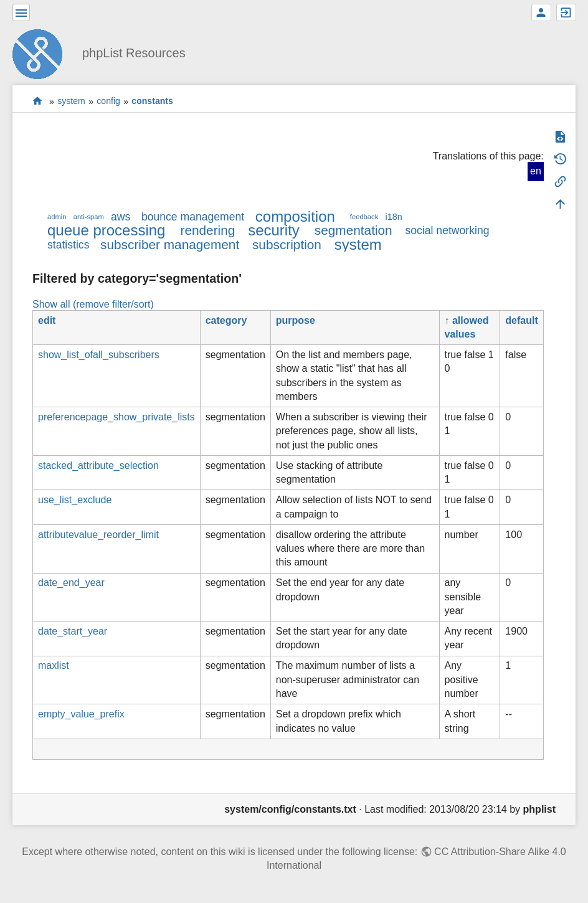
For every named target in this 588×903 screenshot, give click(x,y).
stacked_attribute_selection (98, 466)
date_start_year (73, 631)
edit (47, 320)
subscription (287, 244)
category (226, 320)
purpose (296, 320)
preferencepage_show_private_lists (116, 417)
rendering (207, 230)
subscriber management (170, 244)
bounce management (193, 217)
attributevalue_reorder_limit (98, 535)
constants (152, 102)
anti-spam (89, 217)
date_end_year (71, 583)
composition (295, 216)
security (274, 230)
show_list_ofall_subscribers (99, 355)
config (108, 102)
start (38, 101)
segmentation (353, 230)
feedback (364, 217)
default (521, 320)
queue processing (106, 230)
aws (121, 217)
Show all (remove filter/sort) (93, 304)
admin (57, 217)
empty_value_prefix (81, 714)
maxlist (54, 665)
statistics (68, 245)
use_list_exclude (75, 500)
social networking (448, 230)
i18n (393, 217)
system (71, 102)
